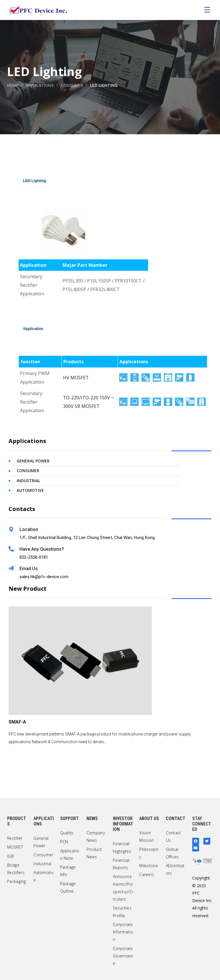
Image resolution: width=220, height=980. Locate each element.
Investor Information (123, 824)
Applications (40, 85)
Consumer (73, 85)
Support (69, 818)
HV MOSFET (76, 378)
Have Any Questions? (42, 549)
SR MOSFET (87, 406)
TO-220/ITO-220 (81, 398)
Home (13, 85)
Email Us (29, 569)
